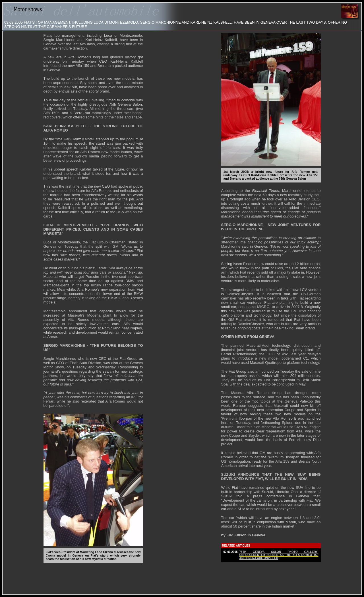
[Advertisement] (182, 578)
